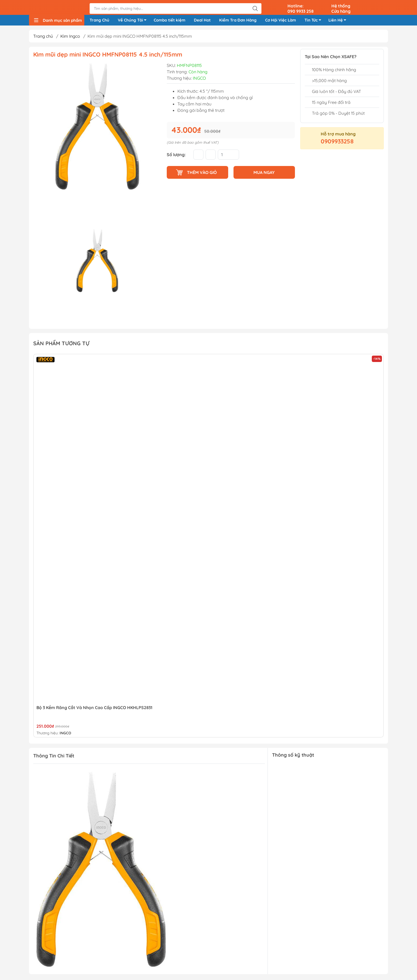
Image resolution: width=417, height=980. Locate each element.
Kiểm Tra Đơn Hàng (238, 21)
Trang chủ (43, 38)
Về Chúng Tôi (134, 22)
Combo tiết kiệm (170, 21)
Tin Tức (314, 22)
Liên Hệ (339, 22)
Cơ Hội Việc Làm (281, 21)
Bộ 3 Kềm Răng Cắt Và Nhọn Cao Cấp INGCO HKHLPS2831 (94, 709)
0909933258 (337, 143)
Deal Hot (202, 21)
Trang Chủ (99, 21)
